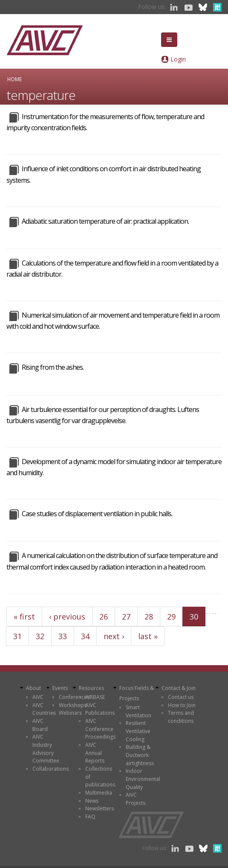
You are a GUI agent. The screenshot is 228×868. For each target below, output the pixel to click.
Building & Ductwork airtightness (140, 755)
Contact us (181, 697)
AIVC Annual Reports (95, 753)
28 (149, 617)
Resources (91, 688)
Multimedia (99, 793)
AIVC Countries (44, 709)
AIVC (38, 697)
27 (126, 617)
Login (178, 59)
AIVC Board (40, 725)
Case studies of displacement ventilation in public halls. (97, 514)
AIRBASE (95, 697)
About (33, 688)
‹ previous (67, 617)
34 (85, 636)
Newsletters (100, 808)
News (92, 801)
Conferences (74, 697)
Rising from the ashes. (53, 367)
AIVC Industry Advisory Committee (46, 749)
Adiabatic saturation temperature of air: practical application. (105, 221)
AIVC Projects (136, 799)
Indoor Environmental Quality (143, 779)
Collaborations (51, 769)
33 (63, 636)
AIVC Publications (100, 709)
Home (14, 79)
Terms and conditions (181, 717)
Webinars (70, 713)
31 (17, 636)
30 (194, 617)
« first (24, 617)
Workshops (73, 705)
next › (114, 636)
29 (171, 617)
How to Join (182, 705)
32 (40, 636)
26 (104, 617)
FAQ (90, 817)
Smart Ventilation (139, 711)
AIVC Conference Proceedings (100, 729)
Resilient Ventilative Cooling (138, 731)
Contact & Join (179, 688)
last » (148, 636)
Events (60, 688)
